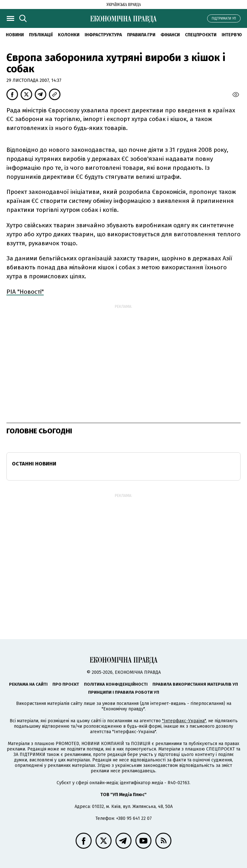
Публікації (41, 35)
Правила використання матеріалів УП (195, 684)
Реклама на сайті (28, 684)
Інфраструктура (103, 35)
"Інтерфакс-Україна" (184, 721)
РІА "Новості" (25, 292)
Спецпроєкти (201, 35)
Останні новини (34, 464)
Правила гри (141, 35)
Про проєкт (66, 684)
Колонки (69, 35)
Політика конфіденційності (116, 684)
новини (15, 35)
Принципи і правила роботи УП (124, 692)
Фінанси (170, 35)
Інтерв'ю (232, 35)
